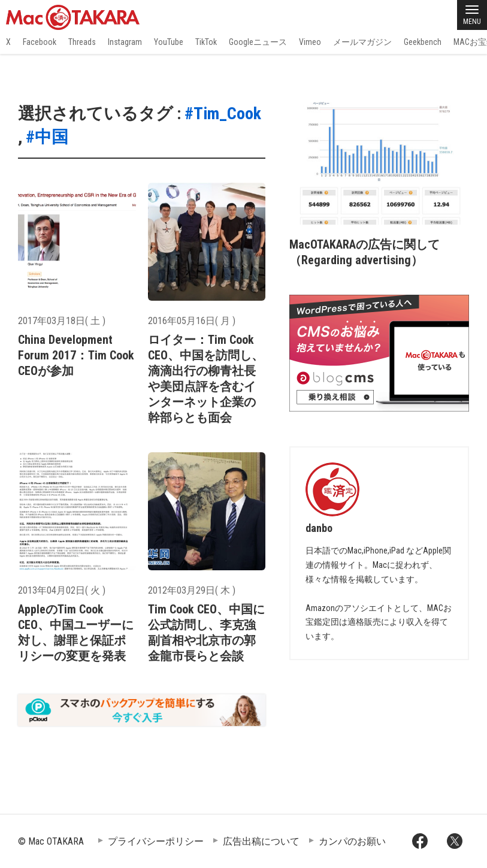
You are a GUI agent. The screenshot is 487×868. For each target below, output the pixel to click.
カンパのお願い (352, 841)
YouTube (169, 42)
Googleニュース (258, 42)
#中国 (47, 137)
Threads (82, 42)
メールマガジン (362, 42)
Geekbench (423, 42)
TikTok (206, 42)
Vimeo (310, 42)
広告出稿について (261, 841)
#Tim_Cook (223, 114)
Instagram (125, 42)
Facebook (40, 42)
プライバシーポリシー (156, 841)
